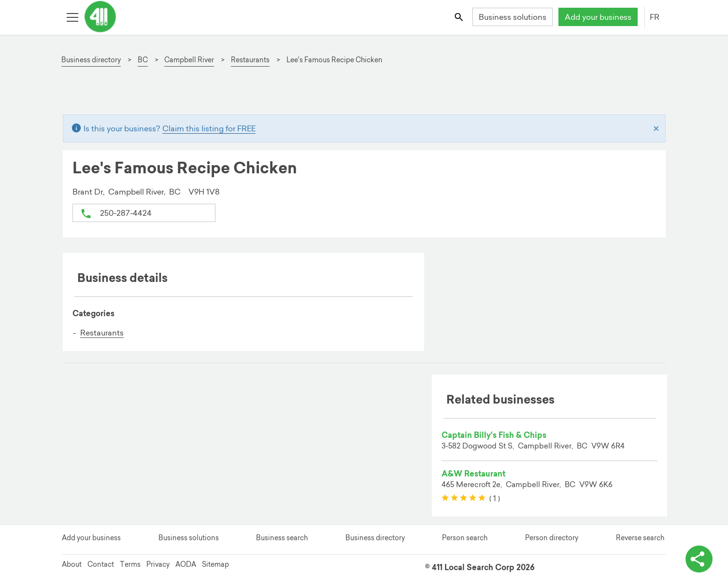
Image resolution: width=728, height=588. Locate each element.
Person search (465, 538)
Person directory (552, 538)
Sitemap (215, 564)
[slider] (464, 498)
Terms (130, 564)
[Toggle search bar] (459, 17)
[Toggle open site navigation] (72, 17)
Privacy (158, 564)
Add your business (598, 17)
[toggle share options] (699, 559)
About (72, 564)
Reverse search (640, 538)
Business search (282, 538)
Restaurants (102, 333)
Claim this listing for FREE (209, 128)
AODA (186, 564)
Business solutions (513, 17)
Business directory (375, 538)
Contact (101, 564)
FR (655, 17)
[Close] (656, 128)
